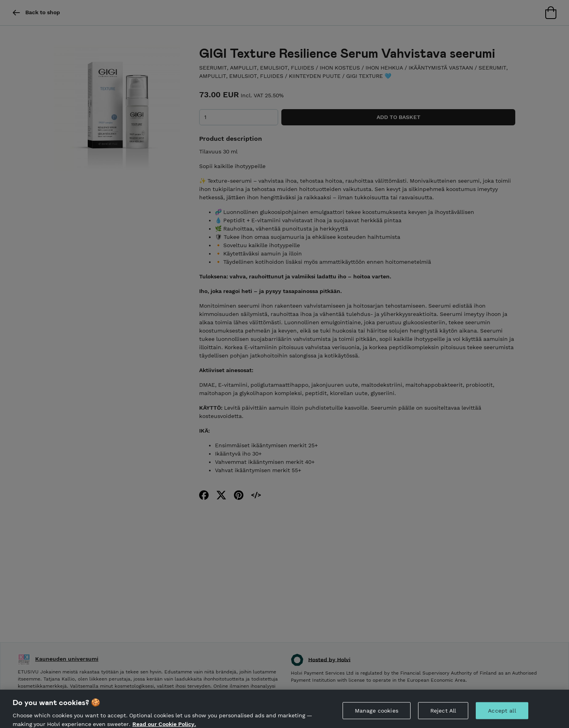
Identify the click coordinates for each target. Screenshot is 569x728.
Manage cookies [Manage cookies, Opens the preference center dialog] (377, 715)
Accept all (502, 715)
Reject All (443, 715)
